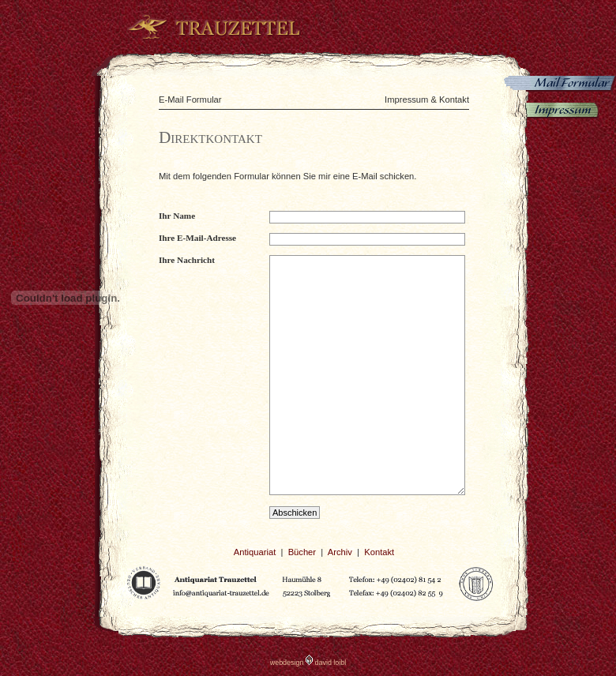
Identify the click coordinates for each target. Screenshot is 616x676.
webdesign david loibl (308, 663)
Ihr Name (177, 216)
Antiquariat (255, 552)
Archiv (340, 552)
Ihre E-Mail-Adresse (197, 238)
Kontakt (379, 552)
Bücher (302, 552)
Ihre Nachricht (187, 260)
